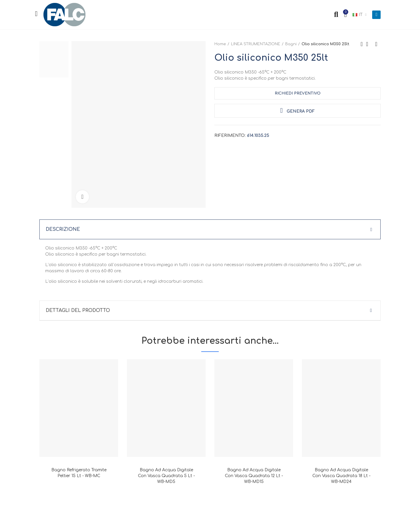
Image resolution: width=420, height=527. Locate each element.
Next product (376, 44)
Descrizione (63, 229)
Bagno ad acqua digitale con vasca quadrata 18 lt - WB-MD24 (341, 476)
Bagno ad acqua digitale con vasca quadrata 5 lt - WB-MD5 (166, 476)
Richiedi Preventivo (298, 93)
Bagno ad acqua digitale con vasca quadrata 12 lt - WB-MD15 (254, 476)
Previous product (362, 44)
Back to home (369, 44)
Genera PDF (297, 110)
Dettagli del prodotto (78, 310)
